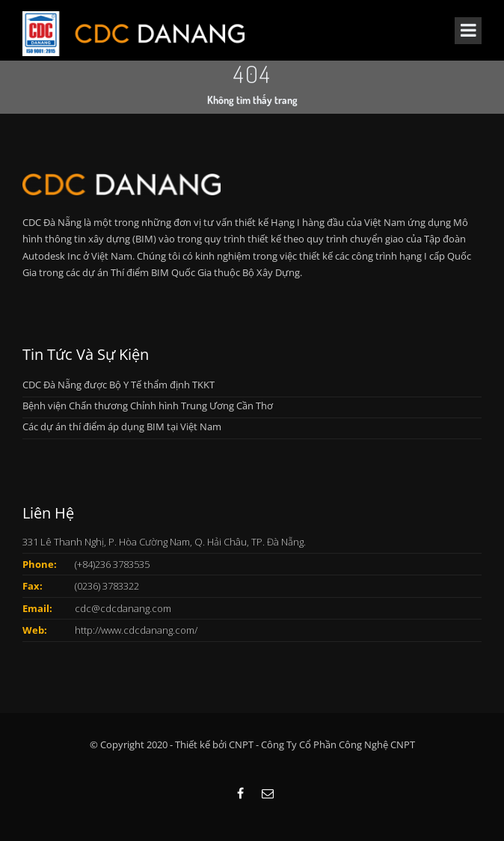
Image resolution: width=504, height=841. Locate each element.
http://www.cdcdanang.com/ (136, 630)
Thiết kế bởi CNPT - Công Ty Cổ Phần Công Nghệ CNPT (295, 744)
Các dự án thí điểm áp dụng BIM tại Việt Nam (122, 426)
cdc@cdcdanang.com (123, 608)
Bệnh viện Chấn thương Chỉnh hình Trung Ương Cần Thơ (148, 406)
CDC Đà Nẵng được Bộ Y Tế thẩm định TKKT (119, 385)
